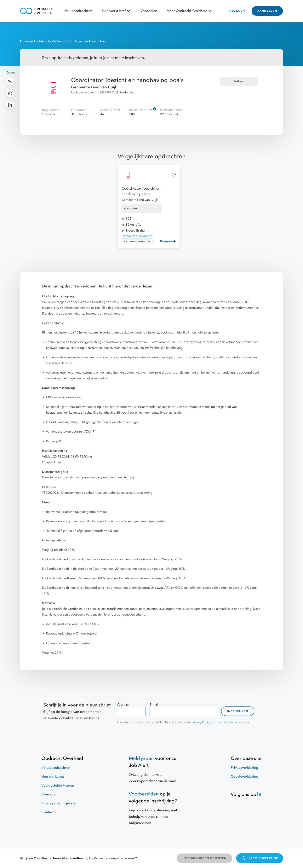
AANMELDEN (267, 11)
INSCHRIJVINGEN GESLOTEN (204, 858)
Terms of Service (229, 722)
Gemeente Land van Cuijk (94, 87)
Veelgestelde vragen (58, 785)
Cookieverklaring (244, 777)
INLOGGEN (237, 11)
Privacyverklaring (244, 768)
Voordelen (149, 11)
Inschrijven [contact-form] (238, 711)
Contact (48, 812)
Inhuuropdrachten (78, 11)
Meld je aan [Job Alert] (141, 758)
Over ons (49, 794)
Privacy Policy (201, 722)
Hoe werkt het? (116, 11)
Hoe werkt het (53, 777)
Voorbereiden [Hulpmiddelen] (144, 794)
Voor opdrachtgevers (58, 803)
